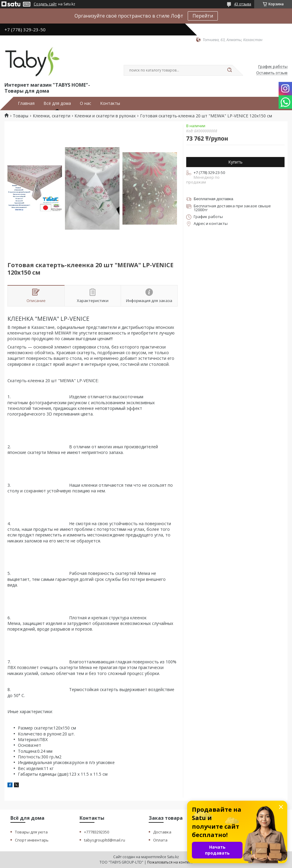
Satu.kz (173, 857)
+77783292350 (97, 832)
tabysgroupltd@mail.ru (105, 840)
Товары (21, 116)
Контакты (110, 103)
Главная (26, 103)
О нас (86, 103)
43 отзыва (243, 4)
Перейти (203, 16)
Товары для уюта (31, 832)
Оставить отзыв (272, 73)
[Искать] (229, 70)
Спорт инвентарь (32, 840)
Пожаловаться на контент (170, 862)
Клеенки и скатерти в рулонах (105, 116)
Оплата (160, 840)
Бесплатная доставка (213, 199)
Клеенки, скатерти (52, 116)
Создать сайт (45, 4)
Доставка (162, 832)
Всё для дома (57, 103)
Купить (235, 162)
